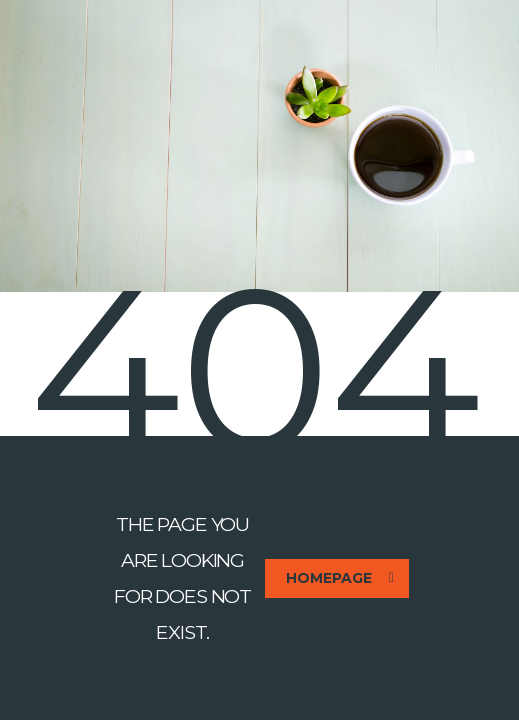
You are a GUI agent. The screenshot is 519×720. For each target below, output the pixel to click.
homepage (340, 578)
